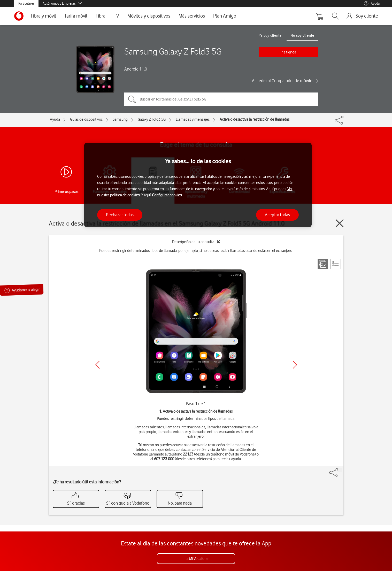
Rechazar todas (120, 215)
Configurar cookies (167, 195)
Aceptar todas (277, 215)
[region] (198, 185)
